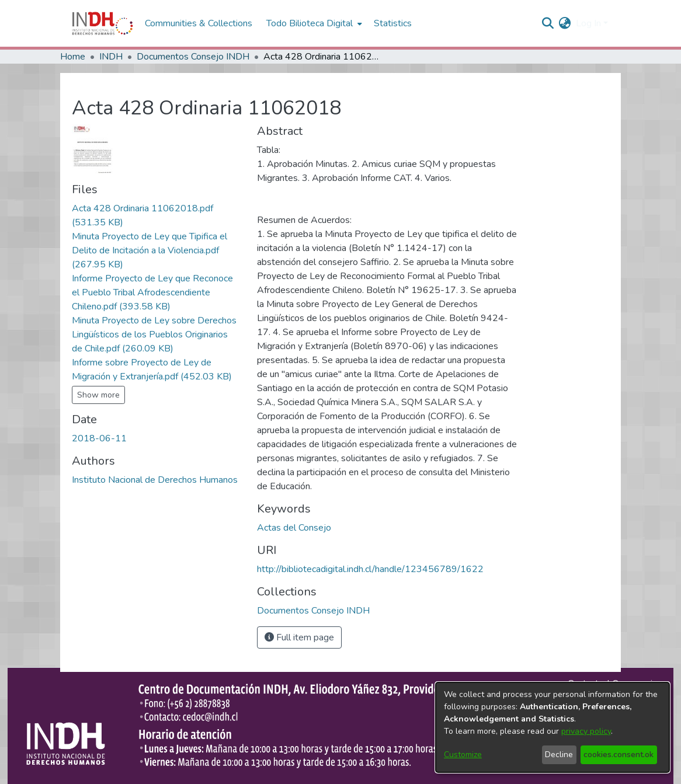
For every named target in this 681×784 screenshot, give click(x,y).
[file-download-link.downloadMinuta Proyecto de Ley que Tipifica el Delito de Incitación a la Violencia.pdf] (150, 250)
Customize (463, 755)
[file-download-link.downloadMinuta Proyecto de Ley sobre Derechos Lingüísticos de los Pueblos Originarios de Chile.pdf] (154, 334)
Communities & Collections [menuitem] (199, 23)
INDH (111, 57)
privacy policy (586, 731)
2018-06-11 (99, 438)
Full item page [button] (299, 637)
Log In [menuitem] (588, 23)
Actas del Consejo (294, 528)
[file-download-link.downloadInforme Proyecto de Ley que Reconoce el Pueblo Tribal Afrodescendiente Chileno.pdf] (152, 292)
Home (73, 57)
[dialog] (553, 727)
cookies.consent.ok (619, 755)
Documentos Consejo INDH (193, 57)
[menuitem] (565, 23)
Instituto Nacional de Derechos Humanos (155, 480)
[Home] (103, 23)
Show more (98, 395)
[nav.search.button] (548, 23)
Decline (559, 755)
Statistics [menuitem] (393, 23)
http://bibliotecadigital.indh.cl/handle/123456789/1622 (370, 569)
